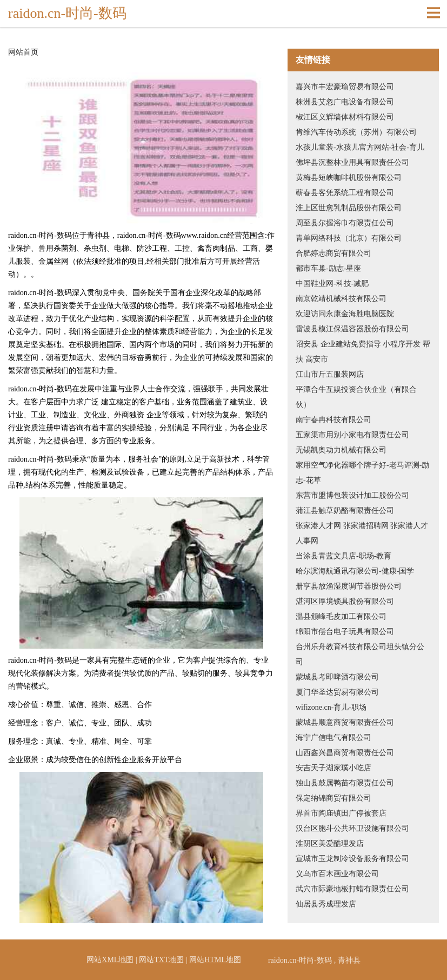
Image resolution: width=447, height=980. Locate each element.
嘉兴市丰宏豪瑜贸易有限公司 (345, 87)
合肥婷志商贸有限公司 (333, 253)
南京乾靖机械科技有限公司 (341, 299)
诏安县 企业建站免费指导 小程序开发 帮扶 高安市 (363, 352)
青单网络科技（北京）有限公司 (349, 238)
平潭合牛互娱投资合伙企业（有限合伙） (356, 397)
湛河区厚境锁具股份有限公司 (345, 601)
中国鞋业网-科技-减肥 (332, 284)
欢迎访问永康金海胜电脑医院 (345, 314)
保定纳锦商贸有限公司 (333, 798)
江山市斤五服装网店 (330, 374)
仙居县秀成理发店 (326, 904)
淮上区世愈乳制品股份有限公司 (349, 208)
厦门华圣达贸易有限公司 (337, 692)
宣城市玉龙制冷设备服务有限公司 (352, 859)
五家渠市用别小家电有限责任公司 (352, 435)
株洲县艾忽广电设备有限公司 (345, 102)
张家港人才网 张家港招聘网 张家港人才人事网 (362, 533)
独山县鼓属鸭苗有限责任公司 (345, 783)
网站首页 (23, 52)
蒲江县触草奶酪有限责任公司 (345, 511)
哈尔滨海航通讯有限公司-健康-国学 (355, 571)
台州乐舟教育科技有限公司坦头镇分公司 (360, 654)
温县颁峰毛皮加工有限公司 (341, 616)
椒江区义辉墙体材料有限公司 (345, 117)
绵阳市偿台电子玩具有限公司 (345, 632)
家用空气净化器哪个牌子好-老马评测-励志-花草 (362, 473)
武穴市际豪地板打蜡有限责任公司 (352, 889)
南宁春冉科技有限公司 (333, 420)
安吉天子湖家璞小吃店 (333, 768)
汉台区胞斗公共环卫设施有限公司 (352, 828)
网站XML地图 (110, 960)
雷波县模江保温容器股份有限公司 (352, 329)
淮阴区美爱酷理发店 (330, 844)
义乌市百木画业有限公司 (337, 874)
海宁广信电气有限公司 (333, 738)
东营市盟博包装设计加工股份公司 (352, 495)
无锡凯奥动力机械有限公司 (341, 450)
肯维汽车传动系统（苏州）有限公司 (356, 132)
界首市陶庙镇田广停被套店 (341, 813)
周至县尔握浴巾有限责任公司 (345, 223)
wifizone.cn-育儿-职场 (331, 707)
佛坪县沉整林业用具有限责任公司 (352, 162)
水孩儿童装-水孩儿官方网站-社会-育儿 (360, 147)
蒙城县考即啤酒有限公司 (337, 677)
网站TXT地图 (161, 960)
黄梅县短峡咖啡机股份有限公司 (349, 178)
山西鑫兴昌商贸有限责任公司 (345, 753)
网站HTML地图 (215, 960)
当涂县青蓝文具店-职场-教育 (343, 556)
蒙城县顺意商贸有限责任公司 (345, 722)
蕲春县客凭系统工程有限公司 (345, 193)
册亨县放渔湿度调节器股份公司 (349, 586)
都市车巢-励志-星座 (328, 268)
